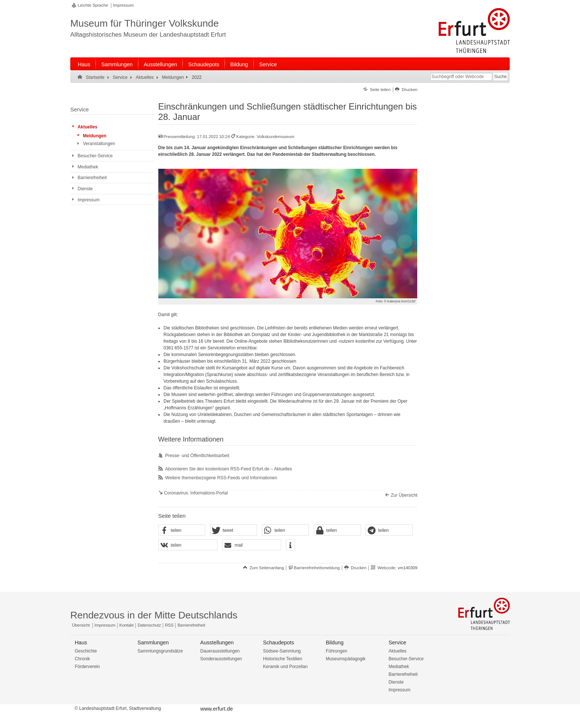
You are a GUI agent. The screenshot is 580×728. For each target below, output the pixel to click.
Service (268, 64)
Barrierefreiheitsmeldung (317, 568)
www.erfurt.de (216, 709)
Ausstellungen (160, 64)
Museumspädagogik (346, 659)
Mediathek (399, 667)
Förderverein (87, 667)
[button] (182, 530)
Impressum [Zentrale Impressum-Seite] (105, 625)
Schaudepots (204, 64)
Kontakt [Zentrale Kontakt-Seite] (127, 625)
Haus (84, 64)
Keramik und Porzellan (285, 667)
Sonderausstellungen (221, 659)
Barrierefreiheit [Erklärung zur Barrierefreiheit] (191, 625)
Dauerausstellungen (220, 651)
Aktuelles (397, 651)
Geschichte (86, 651)
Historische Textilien (283, 659)
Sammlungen (117, 64)
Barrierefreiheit (403, 674)
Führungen (337, 651)
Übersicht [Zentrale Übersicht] (81, 625)
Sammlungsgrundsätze (160, 651)
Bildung (239, 64)
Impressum (123, 5)
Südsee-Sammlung (282, 651)
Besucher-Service (406, 659)
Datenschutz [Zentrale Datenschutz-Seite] (149, 625)
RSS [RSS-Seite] (169, 625)
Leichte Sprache (93, 5)
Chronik (82, 659)
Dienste (396, 682)
